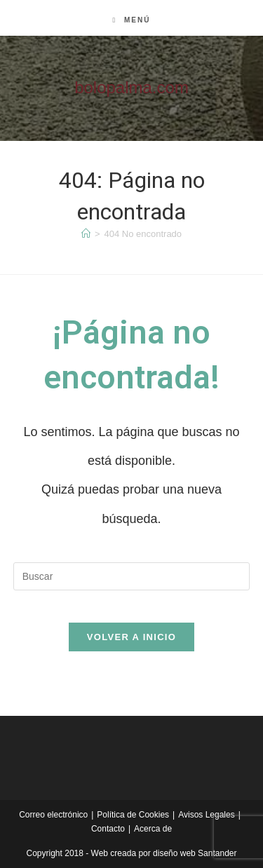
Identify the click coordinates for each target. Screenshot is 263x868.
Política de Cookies (133, 815)
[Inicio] (86, 234)
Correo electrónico (53, 815)
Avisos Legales (207, 815)
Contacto (108, 829)
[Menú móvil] (132, 20)
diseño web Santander (195, 853)
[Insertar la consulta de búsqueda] (132, 576)
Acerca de (153, 829)
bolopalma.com (131, 87)
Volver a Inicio (131, 637)
